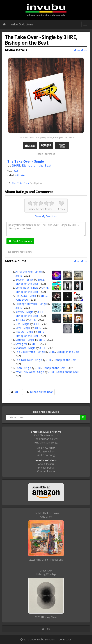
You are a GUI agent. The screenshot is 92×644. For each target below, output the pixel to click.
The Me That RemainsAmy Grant (46, 515)
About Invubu (46, 464)
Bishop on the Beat (37, 165)
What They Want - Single (30, 372)
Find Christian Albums (46, 439)
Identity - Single (24, 312)
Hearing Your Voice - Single (31, 304)
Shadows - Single (25, 348)
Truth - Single (23, 368)
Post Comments (20, 241)
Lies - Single (22, 324)
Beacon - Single (25, 280)
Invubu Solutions (18, 24)
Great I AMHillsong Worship (46, 572)
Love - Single (23, 328)
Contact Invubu (46, 471)
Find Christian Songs (46, 442)
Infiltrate (20, 175)
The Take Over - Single (29, 360)
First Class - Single (26, 296)
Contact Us (65, 639)
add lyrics (36, 183)
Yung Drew (22, 300)
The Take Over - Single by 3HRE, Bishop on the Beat (46, 138)
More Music (80, 50)
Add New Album (46, 451)
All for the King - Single (29, 272)
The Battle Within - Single (30, 352)
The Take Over (20, 183)
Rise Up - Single (24, 332)
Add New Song (46, 455)
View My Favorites (46, 216)
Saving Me (21, 344)
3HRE (16, 165)
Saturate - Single (25, 340)
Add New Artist (46, 448)
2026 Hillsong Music (46, 617)
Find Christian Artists (46, 435)
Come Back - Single (27, 288)
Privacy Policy (46, 468)
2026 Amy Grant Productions (46, 560)
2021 (17, 171)
